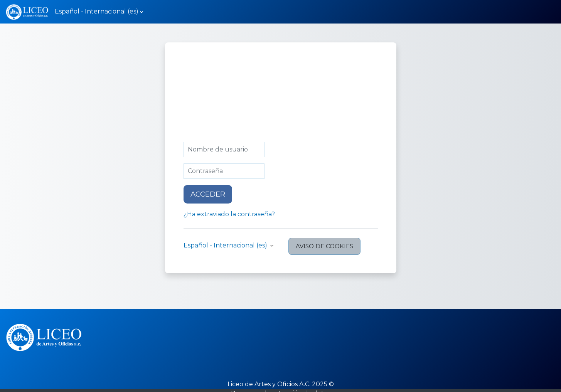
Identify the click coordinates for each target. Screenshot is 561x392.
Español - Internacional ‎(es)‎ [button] (226, 245)
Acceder (208, 194)
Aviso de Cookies (324, 246)
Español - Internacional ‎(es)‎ (97, 11)
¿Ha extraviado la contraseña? (229, 214)
